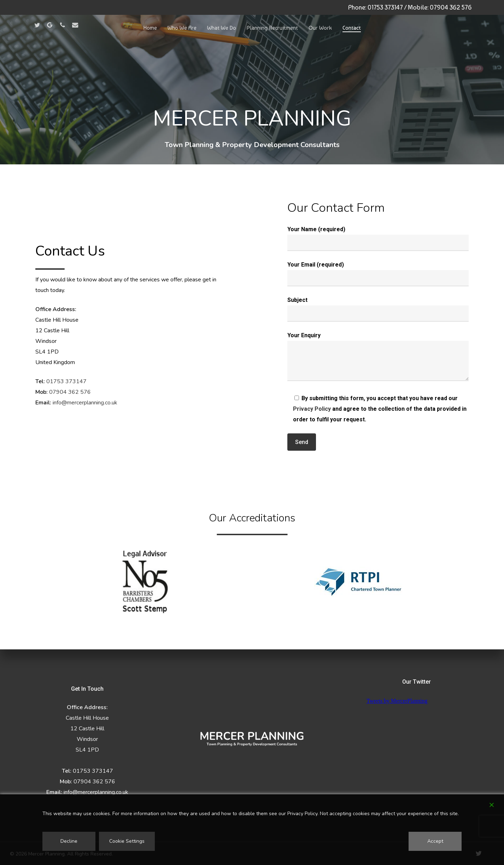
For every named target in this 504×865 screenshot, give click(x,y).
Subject (378, 309)
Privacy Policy (312, 409)
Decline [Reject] (69, 841)
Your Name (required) (378, 238)
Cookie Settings (127, 841)
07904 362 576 (451, 7)
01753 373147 (385, 7)
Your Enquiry (378, 358)
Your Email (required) (378, 274)
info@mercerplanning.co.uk (85, 403)
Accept (435, 841)
